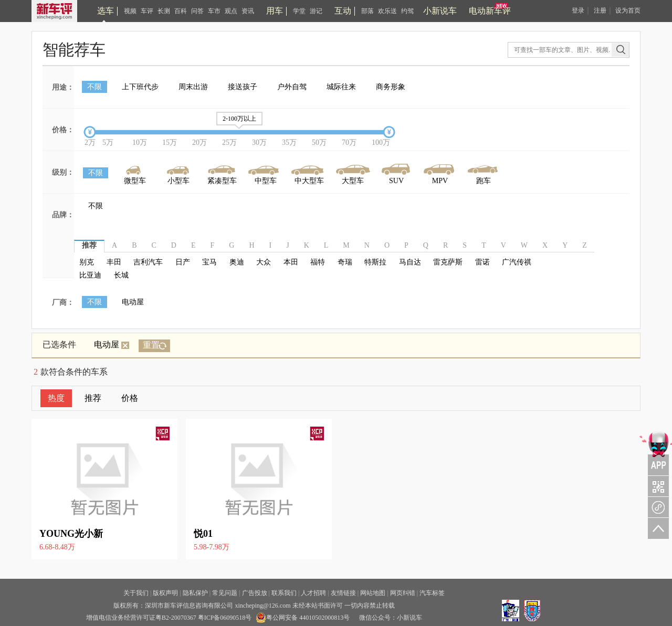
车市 (214, 11)
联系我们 (284, 593)
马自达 (410, 262)
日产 (183, 262)
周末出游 (193, 87)
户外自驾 (292, 87)
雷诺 (482, 262)
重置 (151, 345)
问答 (197, 11)
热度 (56, 398)
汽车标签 (432, 593)
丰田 (114, 262)
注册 (600, 10)
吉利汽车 (148, 262)
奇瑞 (345, 262)
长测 (164, 11)
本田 (291, 262)
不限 (94, 87)
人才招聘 (313, 593)
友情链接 (343, 593)
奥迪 (237, 262)
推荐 (93, 398)
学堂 (299, 11)
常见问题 (225, 593)
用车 (275, 11)
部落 (367, 11)
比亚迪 (90, 275)
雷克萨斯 (448, 262)
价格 (130, 398)
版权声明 (165, 593)
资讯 (248, 11)
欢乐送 (387, 11)
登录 (578, 10)
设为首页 (628, 10)
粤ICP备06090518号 (225, 618)
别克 (87, 262)
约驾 (407, 11)
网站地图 (373, 593)
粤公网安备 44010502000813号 (303, 618)
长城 (121, 275)
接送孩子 (243, 87)
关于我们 (136, 593)
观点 (231, 11)
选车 (106, 11)
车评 (147, 11)
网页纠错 (403, 593)
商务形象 (391, 87)
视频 (130, 11)
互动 (343, 11)
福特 (318, 262)
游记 (316, 11)
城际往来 (341, 87)
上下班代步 (140, 87)
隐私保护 (195, 593)
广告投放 (255, 593)
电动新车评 (490, 11)
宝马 (209, 262)
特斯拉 (375, 262)
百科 (181, 11)
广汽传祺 (517, 262)
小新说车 (440, 11)
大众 (264, 262)
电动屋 (133, 302)
